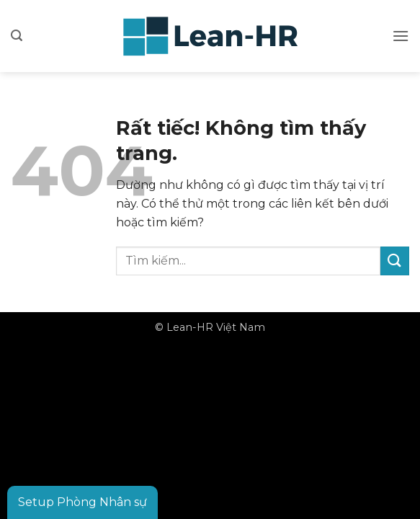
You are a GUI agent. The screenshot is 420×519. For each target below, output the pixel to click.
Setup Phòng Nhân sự (82, 502)
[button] (17, 36)
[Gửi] (395, 261)
